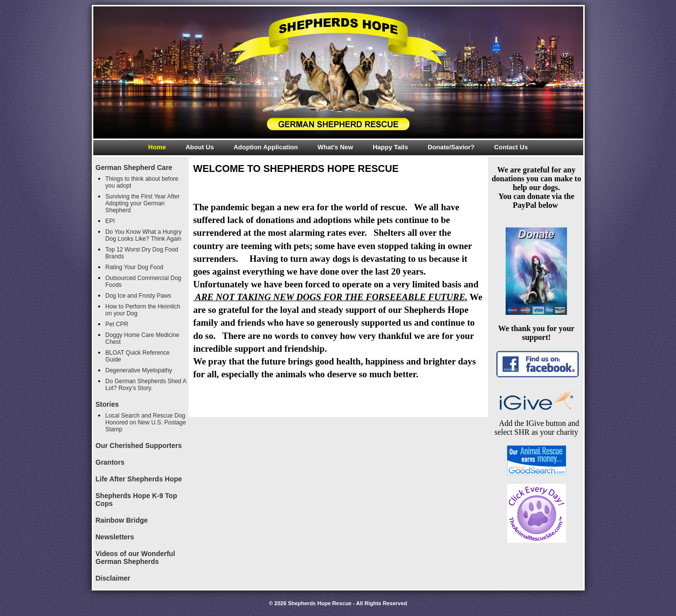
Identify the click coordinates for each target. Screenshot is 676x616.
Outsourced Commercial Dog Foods (144, 281)
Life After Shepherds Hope (139, 479)
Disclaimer (113, 578)
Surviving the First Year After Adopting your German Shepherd (143, 203)
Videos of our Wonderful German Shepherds (135, 558)
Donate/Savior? (451, 147)
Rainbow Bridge (122, 520)
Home (157, 147)
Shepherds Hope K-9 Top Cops (136, 500)
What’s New (335, 147)
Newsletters (115, 537)
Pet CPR (117, 324)
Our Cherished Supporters (139, 446)
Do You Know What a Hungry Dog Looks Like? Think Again (144, 235)
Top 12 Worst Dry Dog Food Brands (142, 253)
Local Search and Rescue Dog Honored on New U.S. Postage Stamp (146, 422)
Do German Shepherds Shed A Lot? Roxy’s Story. (146, 385)
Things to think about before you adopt (142, 182)
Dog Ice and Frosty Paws (138, 296)
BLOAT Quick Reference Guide (138, 356)
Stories (107, 404)
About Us (200, 147)
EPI (110, 221)
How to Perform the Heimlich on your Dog (143, 310)
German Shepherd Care (134, 168)
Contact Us (511, 147)
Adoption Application (266, 147)
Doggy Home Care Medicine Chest (143, 338)
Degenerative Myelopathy (139, 370)
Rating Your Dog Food (135, 267)
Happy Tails (390, 147)
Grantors (110, 462)
